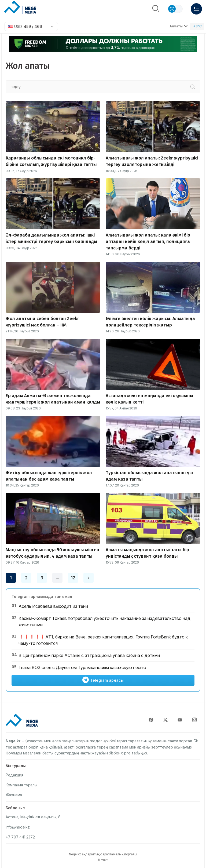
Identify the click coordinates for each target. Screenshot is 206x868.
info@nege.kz (18, 827)
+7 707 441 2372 (20, 837)
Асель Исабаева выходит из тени (53, 606)
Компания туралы (21, 785)
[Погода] (197, 26)
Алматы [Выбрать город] (179, 26)
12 (73, 578)
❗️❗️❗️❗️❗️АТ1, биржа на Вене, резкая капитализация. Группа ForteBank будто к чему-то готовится (103, 640)
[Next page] (89, 578)
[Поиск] (156, 9)
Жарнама (14, 795)
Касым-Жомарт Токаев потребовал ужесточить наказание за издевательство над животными (104, 622)
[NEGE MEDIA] (20, 8)
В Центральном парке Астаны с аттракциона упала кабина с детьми (89, 655)
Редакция (14, 775)
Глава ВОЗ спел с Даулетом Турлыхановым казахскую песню (82, 667)
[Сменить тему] (175, 9)
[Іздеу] (193, 87)
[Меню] (196, 9)
